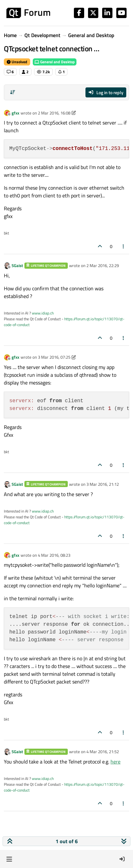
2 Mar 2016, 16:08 (54, 113)
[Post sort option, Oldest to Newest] (13, 92)
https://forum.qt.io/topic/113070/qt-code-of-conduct (64, 322)
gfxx (15, 113)
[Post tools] (124, 246)
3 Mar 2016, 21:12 (103, 484)
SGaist (17, 265)
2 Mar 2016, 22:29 (103, 265)
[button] (9, 859)
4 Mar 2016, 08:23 (54, 555)
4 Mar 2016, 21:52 (103, 752)
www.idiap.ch (43, 313)
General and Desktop (55, 62)
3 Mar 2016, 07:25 (54, 357)
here (115, 762)
